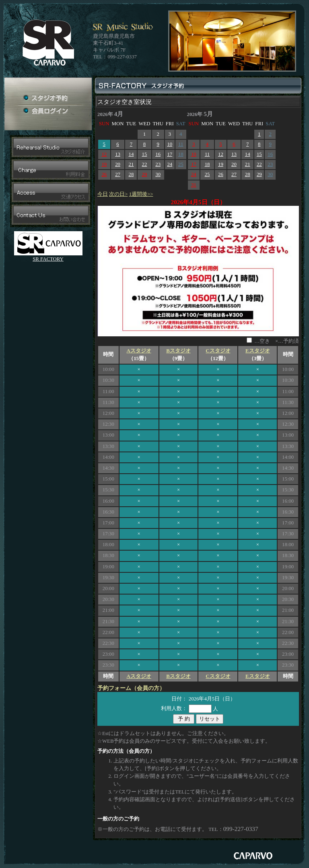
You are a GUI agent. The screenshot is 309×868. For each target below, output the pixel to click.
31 (194, 185)
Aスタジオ (139, 351)
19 (104, 164)
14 (131, 154)
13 (118, 154)
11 (181, 144)
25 (181, 164)
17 (170, 154)
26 (104, 174)
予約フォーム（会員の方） (131, 688)
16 (158, 154)
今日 (103, 194)
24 (170, 164)
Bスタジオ (178, 351)
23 (158, 164)
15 (145, 154)
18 (181, 154)
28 (131, 174)
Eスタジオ (258, 351)
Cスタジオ (218, 351)
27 (118, 174)
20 (118, 164)
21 (131, 164)
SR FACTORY (48, 259)
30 (158, 174)
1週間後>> (141, 194)
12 (104, 154)
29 (145, 174)
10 (170, 144)
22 (145, 164)
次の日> (118, 194)
